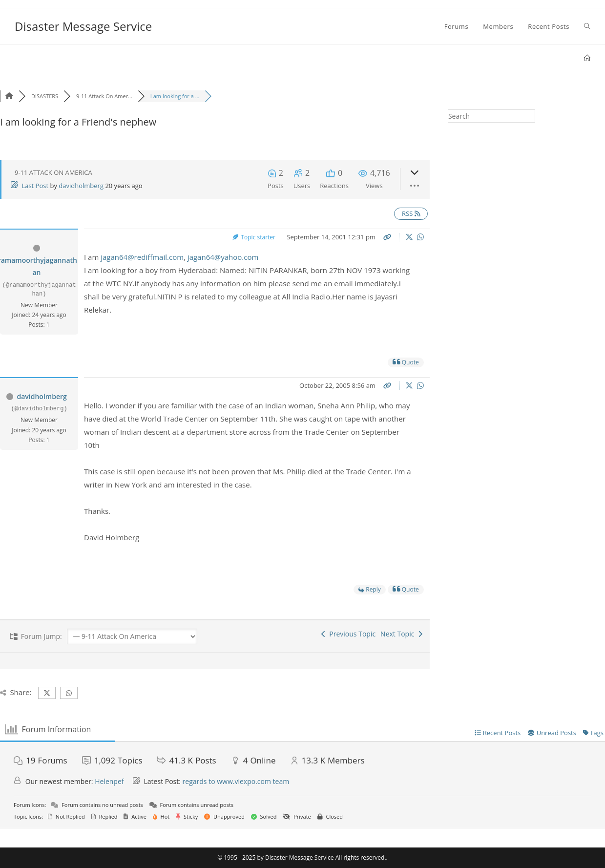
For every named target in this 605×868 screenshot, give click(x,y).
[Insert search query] (491, 116)
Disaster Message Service (83, 26)
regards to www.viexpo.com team (236, 781)
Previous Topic (348, 634)
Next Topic (401, 634)
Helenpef (109, 781)
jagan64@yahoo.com (223, 257)
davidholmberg (81, 186)
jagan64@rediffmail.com (142, 257)
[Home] (587, 58)
